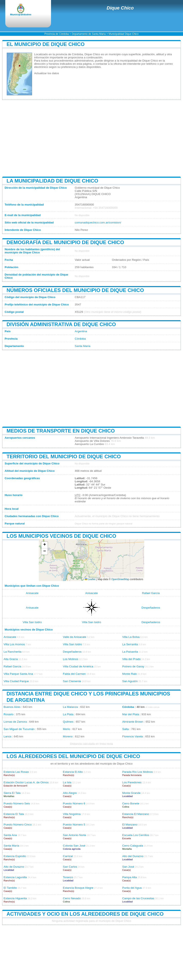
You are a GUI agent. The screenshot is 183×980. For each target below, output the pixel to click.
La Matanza (70, 707)
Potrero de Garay (133, 666)
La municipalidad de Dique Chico (52, 181)
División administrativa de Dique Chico (61, 324)
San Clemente (72, 681)
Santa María (83, 346)
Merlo (66, 729)
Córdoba (80, 339)
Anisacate (32, 593)
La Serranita (130, 644)
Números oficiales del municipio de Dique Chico (75, 290)
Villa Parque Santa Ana (18, 674)
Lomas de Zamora (15, 722)
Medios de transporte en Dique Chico (61, 431)
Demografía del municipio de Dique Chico (65, 242)
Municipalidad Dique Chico (124, 34)
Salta (126, 729)
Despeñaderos (151, 608)
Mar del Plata (131, 714)
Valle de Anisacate (75, 637)
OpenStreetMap (120, 579)
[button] (44, 545)
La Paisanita (130, 652)
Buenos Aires (12, 707)
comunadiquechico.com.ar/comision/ (98, 222)
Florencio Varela (133, 736)
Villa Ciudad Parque (16, 681)
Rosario (9, 714)
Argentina (81, 331)
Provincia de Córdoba (57, 34)
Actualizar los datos (47, 73)
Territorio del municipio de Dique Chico (64, 456)
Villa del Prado (131, 659)
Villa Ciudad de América (78, 666)
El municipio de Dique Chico (46, 44)
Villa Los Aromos (14, 644)
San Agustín (130, 681)
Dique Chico (120, 8)
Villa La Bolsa (131, 637)
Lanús (7, 736)
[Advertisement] (91, 138)
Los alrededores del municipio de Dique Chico (73, 756)
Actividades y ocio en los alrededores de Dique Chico (85, 914)
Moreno (68, 736)
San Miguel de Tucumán (19, 729)
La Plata (68, 714)
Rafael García (151, 593)
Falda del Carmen (74, 674)
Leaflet (90, 579)
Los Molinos (71, 659)
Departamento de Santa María (89, 34)
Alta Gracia (11, 659)
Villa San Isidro (32, 622)
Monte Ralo (130, 674)
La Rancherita (13, 652)
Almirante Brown (133, 722)
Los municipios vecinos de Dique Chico (61, 536)
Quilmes (68, 722)
